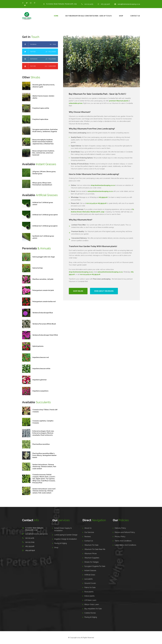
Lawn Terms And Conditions (125, 545)
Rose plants (89, 592)
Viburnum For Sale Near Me (95, 549)
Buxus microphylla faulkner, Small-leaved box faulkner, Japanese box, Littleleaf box (43, 142)
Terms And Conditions (123, 541)
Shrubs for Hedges (92, 562)
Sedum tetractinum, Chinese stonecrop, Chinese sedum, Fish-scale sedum (44, 467)
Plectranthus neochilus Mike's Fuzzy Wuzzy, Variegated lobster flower (45, 455)
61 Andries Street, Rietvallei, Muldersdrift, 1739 (61, 4)
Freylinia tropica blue (40, 119)
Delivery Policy (120, 528)
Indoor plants (89, 596)
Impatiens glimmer (40, 380)
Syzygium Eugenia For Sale (95, 566)
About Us (88, 528)
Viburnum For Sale (91, 545)
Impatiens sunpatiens (40, 391)
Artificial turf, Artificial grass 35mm (45, 226)
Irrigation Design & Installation (66, 539)
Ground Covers (90, 583)
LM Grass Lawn (90, 600)
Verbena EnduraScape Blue (43, 313)
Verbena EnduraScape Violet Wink (45, 335)
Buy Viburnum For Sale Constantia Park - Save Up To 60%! (89, 16)
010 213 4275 (89, 4)
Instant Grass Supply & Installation (63, 529)
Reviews (88, 537)
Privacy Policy (120, 537)
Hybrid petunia (38, 346)
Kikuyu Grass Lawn (92, 604)
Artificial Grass (90, 575)
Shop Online (78, 291)
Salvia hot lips (38, 268)
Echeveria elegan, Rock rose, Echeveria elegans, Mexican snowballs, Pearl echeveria (43, 433)
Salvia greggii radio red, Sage (44, 257)
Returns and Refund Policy (125, 532)
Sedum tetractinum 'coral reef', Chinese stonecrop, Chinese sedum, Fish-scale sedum (44, 491)
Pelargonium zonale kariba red (44, 302)
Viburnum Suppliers (92, 558)
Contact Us (135, 16)
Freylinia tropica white (41, 108)
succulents (89, 579)
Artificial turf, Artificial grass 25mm (45, 215)
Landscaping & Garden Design (66, 535)
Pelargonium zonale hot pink (43, 290)
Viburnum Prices (91, 554)
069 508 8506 (30, 550)
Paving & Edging (60, 543)
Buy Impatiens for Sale (93, 609)
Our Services (89, 532)
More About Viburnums (104, 291)
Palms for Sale (90, 587)
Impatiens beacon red (41, 357)
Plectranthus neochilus (41, 444)
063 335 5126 (105, 4)
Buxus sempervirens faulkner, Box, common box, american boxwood (43, 153)
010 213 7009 (30, 542)
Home (56, 16)
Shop (121, 16)
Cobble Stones (90, 613)
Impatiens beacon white (41, 369)
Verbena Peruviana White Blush (44, 324)
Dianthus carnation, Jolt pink (43, 279)
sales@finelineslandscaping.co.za (129, 4)
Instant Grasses (90, 570)
